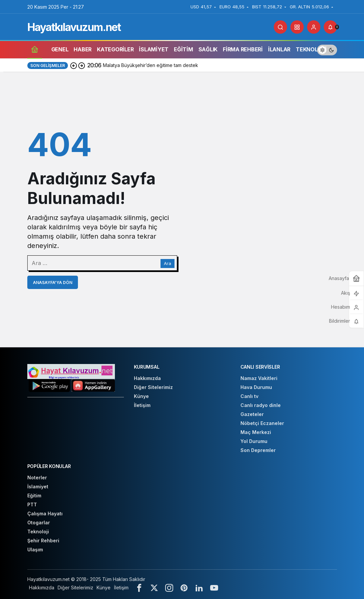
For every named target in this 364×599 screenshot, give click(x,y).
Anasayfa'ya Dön (53, 282)
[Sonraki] (82, 65)
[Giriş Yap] (314, 27)
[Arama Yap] (280, 27)
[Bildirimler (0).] (330, 27)
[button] (297, 27)
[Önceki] (74, 65)
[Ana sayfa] (35, 49)
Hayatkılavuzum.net (74, 27)
